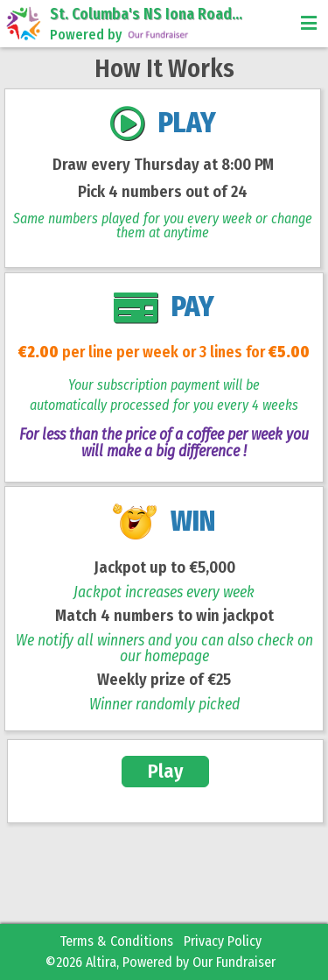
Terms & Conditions (116, 941)
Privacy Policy (223, 941)
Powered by (120, 35)
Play (166, 771)
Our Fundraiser (234, 962)
